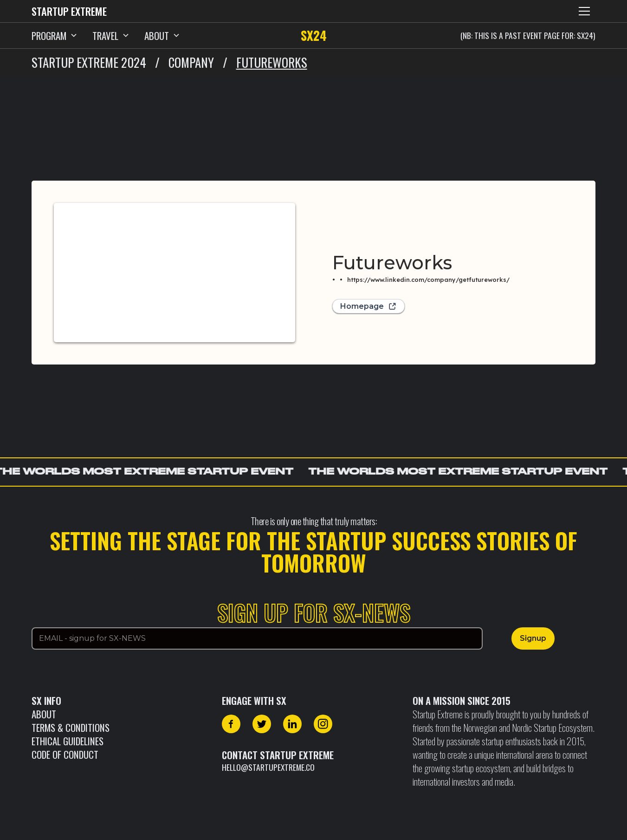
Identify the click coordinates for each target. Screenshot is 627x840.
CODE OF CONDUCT (65, 754)
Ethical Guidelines (68, 741)
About (44, 714)
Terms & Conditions (71, 727)
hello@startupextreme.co (268, 767)
